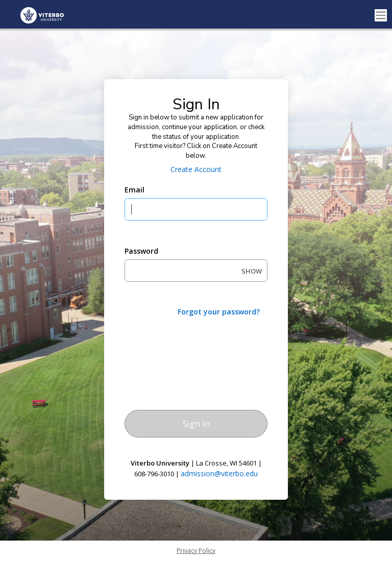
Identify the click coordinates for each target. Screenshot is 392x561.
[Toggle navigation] (381, 16)
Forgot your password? (219, 312)
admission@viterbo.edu (219, 473)
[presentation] (202, 345)
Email (134, 190)
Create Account (196, 169)
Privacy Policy (196, 551)
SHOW (252, 271)
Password (141, 251)
